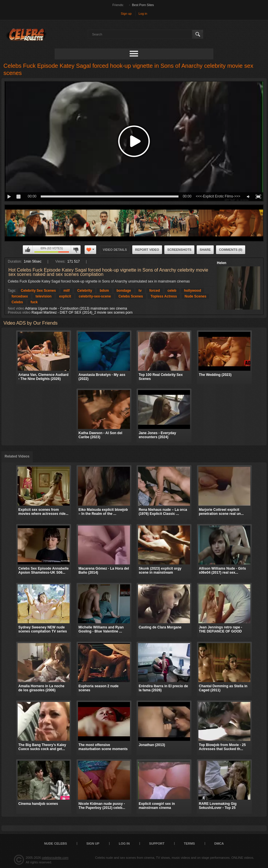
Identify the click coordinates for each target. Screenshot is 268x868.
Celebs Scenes (131, 296)
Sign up (126, 14)
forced (155, 291)
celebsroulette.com (55, 858)
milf (67, 291)
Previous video (19, 312)
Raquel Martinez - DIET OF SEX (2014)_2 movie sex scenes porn (82, 312)
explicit (65, 296)
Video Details (115, 250)
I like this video (28, 250)
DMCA (219, 843)
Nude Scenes (195, 296)
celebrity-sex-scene (95, 296)
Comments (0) (231, 250)
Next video (16, 308)
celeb (172, 291)
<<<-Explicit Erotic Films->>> (218, 196)
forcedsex (20, 296)
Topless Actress (164, 296)
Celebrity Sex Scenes (38, 291)
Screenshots (179, 250)
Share (205, 250)
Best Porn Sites (143, 5)
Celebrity (84, 291)
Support (157, 843)
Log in (143, 14)
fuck (34, 302)
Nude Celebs (56, 843)
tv (140, 291)
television (43, 296)
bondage (124, 291)
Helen (222, 263)
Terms (189, 843)
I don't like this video (76, 250)
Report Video (147, 250)
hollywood (192, 291)
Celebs (17, 302)
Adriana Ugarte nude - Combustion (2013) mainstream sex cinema (76, 308)
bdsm (104, 291)
